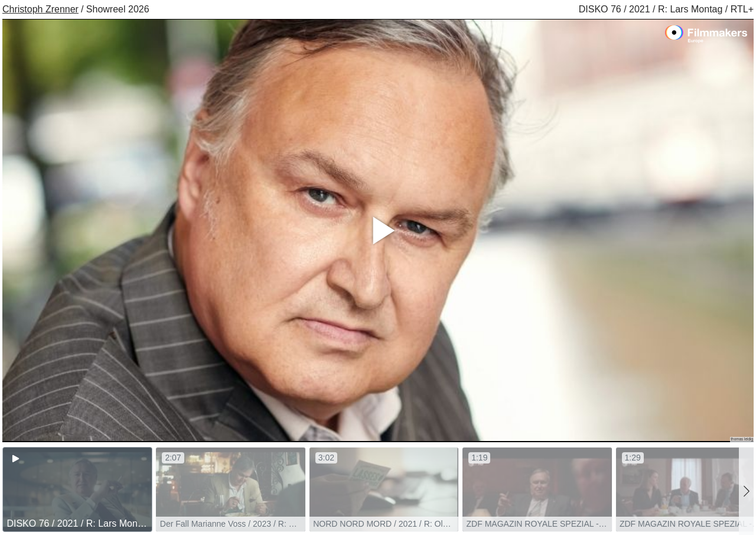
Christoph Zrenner (40, 9)
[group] (77, 489)
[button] (746, 491)
